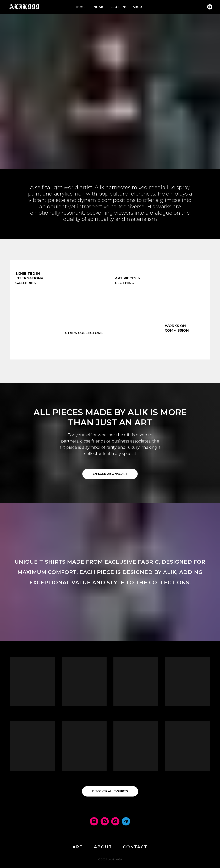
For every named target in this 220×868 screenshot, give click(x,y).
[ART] (105, 821)
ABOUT (138, 7)
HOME (81, 7)
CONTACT (135, 847)
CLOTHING (119, 7)
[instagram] (210, 7)
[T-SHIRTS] (115, 821)
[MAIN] (94, 821)
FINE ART (98, 7)
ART (78, 847)
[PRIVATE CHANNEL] (126, 821)
